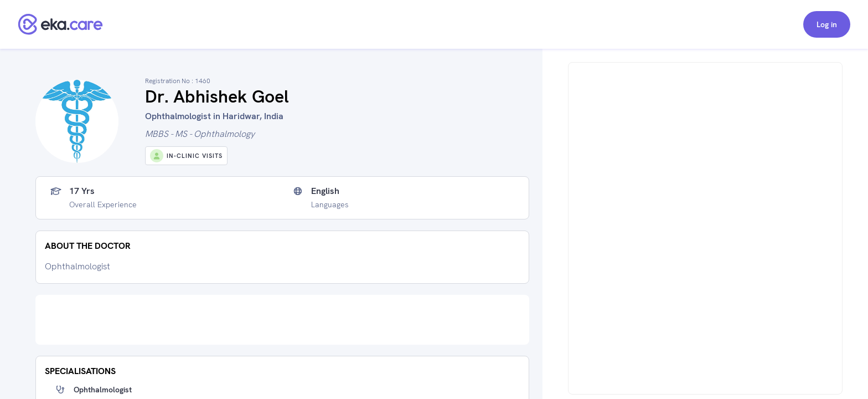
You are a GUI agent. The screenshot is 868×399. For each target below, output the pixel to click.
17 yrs (82, 191)
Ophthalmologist (103, 390)
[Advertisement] (282, 320)
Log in (827, 24)
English (325, 191)
